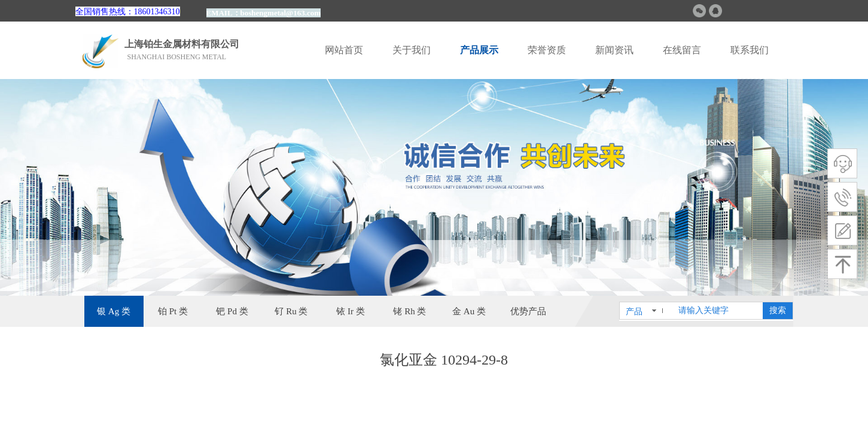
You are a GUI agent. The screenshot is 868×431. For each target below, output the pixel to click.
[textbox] (718, 311)
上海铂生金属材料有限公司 (182, 44)
